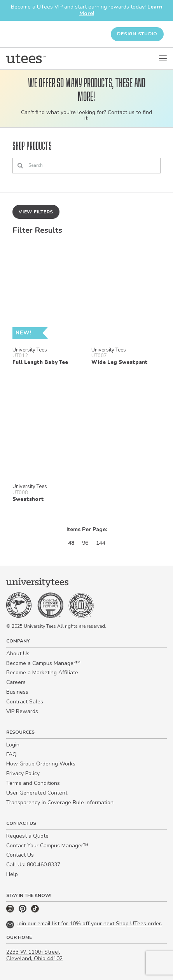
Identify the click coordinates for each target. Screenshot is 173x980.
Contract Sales (25, 702)
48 (71, 543)
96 (85, 543)
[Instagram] (11, 911)
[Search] (86, 166)
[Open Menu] (163, 59)
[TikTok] (35, 911)
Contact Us (20, 855)
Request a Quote (27, 836)
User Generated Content (37, 793)
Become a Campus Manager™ (43, 663)
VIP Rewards (22, 711)
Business (17, 692)
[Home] (26, 59)
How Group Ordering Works (41, 764)
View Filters (36, 212)
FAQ (11, 754)
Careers (16, 682)
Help (12, 874)
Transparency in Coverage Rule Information (60, 803)
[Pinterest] (23, 911)
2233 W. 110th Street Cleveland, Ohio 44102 (34, 955)
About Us (18, 654)
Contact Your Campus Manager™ (47, 846)
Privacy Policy (23, 773)
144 (101, 543)
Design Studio (137, 34)
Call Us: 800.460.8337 (33, 865)
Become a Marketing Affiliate (42, 673)
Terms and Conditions (33, 783)
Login (13, 745)
